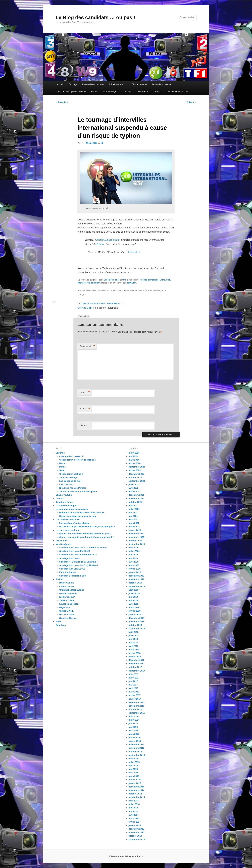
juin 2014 (133, 808)
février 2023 (135, 470)
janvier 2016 (135, 741)
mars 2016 (134, 734)
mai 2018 (133, 643)
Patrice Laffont (67, 615)
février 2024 (135, 463)
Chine (162, 280)
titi (102, 143)
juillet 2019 (134, 593)
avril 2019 (133, 604)
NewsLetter (143, 91)
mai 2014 (133, 811)
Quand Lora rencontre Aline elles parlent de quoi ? (85, 534)
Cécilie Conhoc (67, 586)
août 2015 (134, 759)
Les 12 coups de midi (70, 481)
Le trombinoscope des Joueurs (71, 91)
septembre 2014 (137, 797)
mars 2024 (134, 460)
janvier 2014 (135, 825)
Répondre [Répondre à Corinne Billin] (84, 316)
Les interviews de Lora (177, 91)
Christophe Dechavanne (72, 590)
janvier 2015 (135, 783)
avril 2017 (133, 688)
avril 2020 (133, 562)
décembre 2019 (136, 576)
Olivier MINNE (66, 611)
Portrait (95, 91)
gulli (168, 280)
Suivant (192, 102)
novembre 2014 (136, 790)
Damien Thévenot (68, 593)
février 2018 (135, 653)
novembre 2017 (136, 664)
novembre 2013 (136, 832)
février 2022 (135, 491)
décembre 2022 (136, 474)
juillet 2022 (134, 484)
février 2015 (135, 780)
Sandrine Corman (68, 618)
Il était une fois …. (118, 84)
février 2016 (135, 737)
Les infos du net (112, 280)
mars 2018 (134, 650)
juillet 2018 (134, 635)
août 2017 (134, 674)
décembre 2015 (136, 744)
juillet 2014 (134, 804)
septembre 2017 (137, 671)
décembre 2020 (136, 534)
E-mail (85, 409)
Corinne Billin (112, 304)
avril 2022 (133, 488)
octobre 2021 (135, 502)
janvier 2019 (135, 615)
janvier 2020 (135, 572)
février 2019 (135, 611)
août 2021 (134, 506)
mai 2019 (133, 600)
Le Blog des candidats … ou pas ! (96, 17)
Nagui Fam (65, 607)
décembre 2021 (136, 495)
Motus (62, 467)
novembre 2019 (136, 579)
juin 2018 (133, 639)
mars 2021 (134, 523)
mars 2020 (134, 565)
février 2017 (135, 695)
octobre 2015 (135, 751)
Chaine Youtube (139, 84)
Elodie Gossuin (67, 597)
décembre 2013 (136, 829)
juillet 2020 (134, 551)
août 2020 (134, 548)
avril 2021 (133, 520)
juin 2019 (133, 597)
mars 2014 (134, 818)
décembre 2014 (136, 787)
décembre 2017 (136, 660)
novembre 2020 (136, 537)
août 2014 (134, 801)
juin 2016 (133, 723)
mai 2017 (133, 685)
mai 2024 (133, 456)
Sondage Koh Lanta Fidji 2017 (75, 551)
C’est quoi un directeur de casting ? (78, 460)
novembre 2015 (136, 748)
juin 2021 (133, 513)
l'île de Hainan (93, 283)
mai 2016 (133, 727)
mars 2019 (134, 607)
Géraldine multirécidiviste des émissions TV (82, 513)
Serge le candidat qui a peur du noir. (78, 516)
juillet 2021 (134, 509)
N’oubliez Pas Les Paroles (73, 488)
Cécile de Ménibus (150, 280)
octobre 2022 (135, 477)
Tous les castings (68, 477)
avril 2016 (133, 730)
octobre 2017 (135, 667)
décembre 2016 (136, 702)
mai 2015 (133, 769)
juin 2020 (133, 555)
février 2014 (135, 822)
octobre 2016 (135, 709)
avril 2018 (133, 646)
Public (59, 622)
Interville (81, 283)
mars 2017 (134, 692)
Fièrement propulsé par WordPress (126, 856)
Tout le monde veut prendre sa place (78, 491)
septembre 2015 (137, 755)
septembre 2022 (137, 481)
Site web (84, 425)
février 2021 (135, 527)
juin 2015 (133, 766)
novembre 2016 (136, 706)
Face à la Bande (67, 572)
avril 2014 (133, 815)
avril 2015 (133, 773)
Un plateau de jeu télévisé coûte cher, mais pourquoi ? (87, 527)
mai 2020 (133, 558)
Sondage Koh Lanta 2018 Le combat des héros (83, 548)
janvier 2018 (135, 657)
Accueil (60, 84)
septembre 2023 (137, 467)
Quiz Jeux (128, 91)
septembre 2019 (137, 586)
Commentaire (87, 346)
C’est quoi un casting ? (71, 474)
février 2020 (135, 569)
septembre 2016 (137, 713)
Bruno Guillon (67, 583)
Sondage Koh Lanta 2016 (72, 569)
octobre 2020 (135, 541)
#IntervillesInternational (107, 240)
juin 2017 (133, 681)
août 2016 (134, 716)
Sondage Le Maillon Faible (73, 576)
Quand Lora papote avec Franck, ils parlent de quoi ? (87, 537)
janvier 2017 (135, 699)
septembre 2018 (137, 628)
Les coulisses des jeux (93, 84)
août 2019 (134, 590)
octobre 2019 (135, 583)
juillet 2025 (134, 453)
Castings (73, 84)
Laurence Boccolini (69, 604)
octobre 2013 (135, 836)
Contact (158, 91)
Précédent (62, 102)
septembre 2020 (137, 544)
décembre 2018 (136, 618)
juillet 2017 (134, 678)
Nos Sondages (110, 91)
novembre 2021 (136, 498)
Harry (62, 463)
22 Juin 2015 (133, 252)
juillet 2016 (134, 720)
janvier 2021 (135, 530)
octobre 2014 (135, 794)
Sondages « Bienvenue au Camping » (78, 562)
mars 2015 (134, 776)
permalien (131, 283)
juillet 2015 (134, 762)
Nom (85, 392)
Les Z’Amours (67, 484)
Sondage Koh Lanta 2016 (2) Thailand (78, 565)
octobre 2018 (135, 625)
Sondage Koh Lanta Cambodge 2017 (78, 555)
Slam (62, 470)
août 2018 (134, 632)
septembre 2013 (137, 839)
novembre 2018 (136, 622)
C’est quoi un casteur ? (71, 456)
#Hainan (101, 244)
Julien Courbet (67, 600)
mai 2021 (133, 516)
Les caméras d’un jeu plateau (74, 523)
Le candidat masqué (162, 84)
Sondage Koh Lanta (69, 558)
